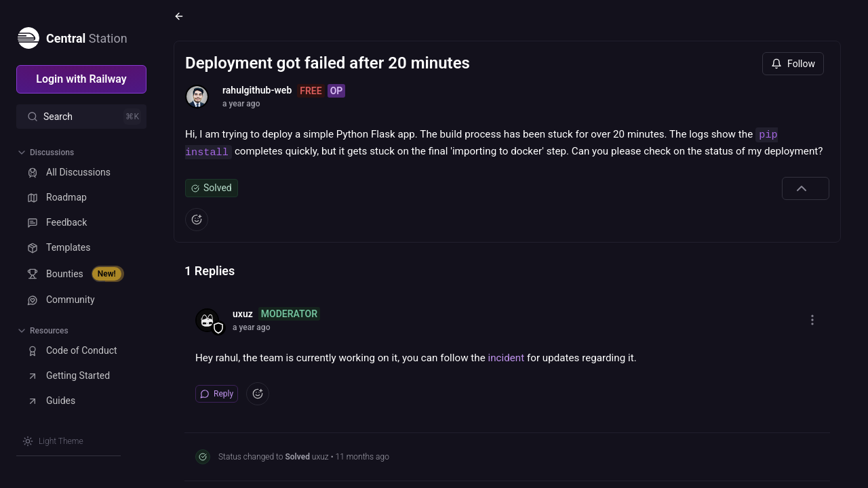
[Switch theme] (53, 441)
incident (507, 358)
